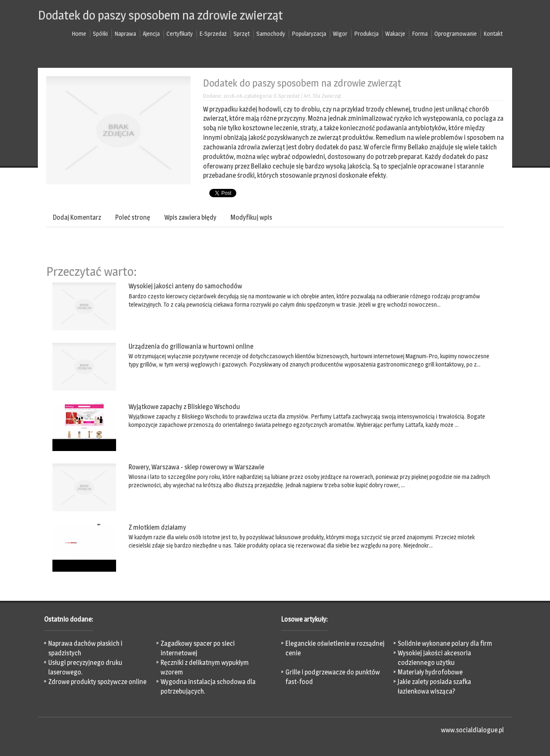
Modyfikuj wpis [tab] (251, 217)
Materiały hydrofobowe (430, 672)
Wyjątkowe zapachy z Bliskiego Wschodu (184, 407)
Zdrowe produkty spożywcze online (97, 682)
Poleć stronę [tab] (133, 217)
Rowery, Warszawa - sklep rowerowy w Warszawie (196, 467)
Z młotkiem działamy (157, 527)
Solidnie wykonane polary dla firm (445, 643)
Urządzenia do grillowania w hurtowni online (191, 346)
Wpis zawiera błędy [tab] (190, 217)
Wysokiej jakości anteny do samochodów (185, 286)
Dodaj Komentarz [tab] (77, 217)
